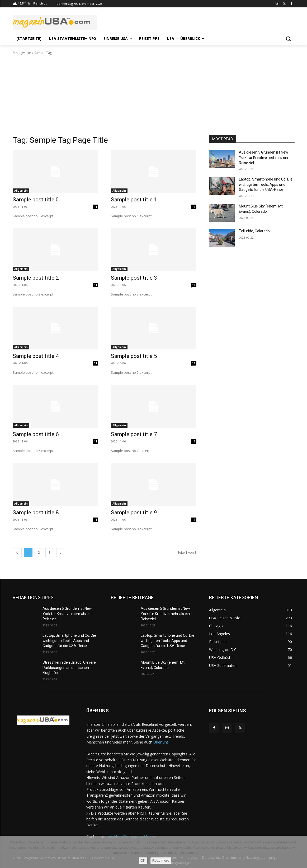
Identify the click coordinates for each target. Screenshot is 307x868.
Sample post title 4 (36, 356)
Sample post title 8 (36, 513)
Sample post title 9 (134, 513)
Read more (161, 860)
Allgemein (21, 191)
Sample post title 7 (134, 434)
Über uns (161, 742)
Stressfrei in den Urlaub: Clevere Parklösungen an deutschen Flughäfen (69, 668)
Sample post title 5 (134, 356)
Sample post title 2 (36, 278)
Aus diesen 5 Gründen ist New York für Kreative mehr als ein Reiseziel (264, 157)
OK (143, 860)
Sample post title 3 (134, 278)
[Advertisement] (154, 95)
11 (96, 207)
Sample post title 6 (36, 434)
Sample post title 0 (36, 200)
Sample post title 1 (134, 200)
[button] (288, 39)
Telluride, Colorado (254, 231)
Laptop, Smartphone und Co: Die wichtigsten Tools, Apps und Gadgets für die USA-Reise (266, 184)
